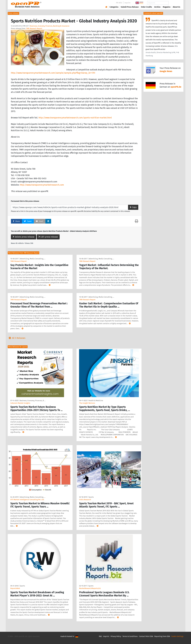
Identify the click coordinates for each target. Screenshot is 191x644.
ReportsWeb (15, 588)
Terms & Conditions (130, 636)
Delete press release (24, 237)
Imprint (127, 3)
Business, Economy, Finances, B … (33, 401)
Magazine (167, 7)
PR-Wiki (119, 3)
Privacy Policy (116, 636)
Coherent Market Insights (20, 403)
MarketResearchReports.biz (90, 588)
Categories (114, 7)
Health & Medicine (96, 401)
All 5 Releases (17, 338)
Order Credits (146, 7)
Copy (133, 207)
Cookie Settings (177, 636)
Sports (91, 497)
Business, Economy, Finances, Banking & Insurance (50, 26)
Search (174, 3)
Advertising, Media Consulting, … (33, 259)
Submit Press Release (130, 7)
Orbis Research (85, 500)
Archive (157, 7)
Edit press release (48, 237)
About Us (176, 7)
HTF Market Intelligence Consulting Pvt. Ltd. (27, 500)
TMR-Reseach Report (34, 28)
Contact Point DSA (146, 636)
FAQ (100, 636)
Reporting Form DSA (162, 636)
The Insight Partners (87, 403)
